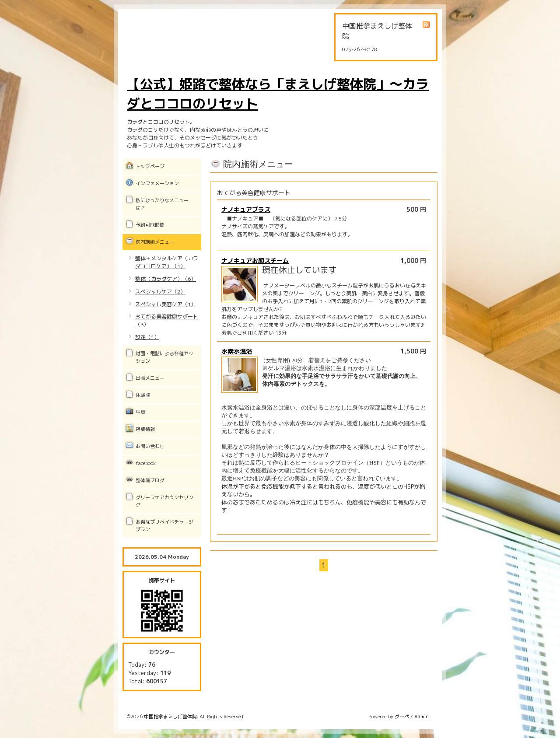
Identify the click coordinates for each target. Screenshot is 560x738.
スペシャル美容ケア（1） (166, 304)
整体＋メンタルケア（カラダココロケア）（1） (167, 262)
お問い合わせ (150, 446)
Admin (422, 717)
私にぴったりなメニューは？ (162, 204)
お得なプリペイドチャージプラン (164, 526)
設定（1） (147, 337)
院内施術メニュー (155, 242)
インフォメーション (157, 183)
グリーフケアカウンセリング (164, 501)
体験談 (143, 395)
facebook (146, 463)
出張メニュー (150, 378)
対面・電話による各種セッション (164, 357)
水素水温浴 (237, 351)
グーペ (402, 717)
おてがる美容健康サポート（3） (167, 320)
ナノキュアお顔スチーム (255, 261)
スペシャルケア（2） (160, 292)
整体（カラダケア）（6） (166, 279)
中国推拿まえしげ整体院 (170, 717)
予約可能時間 (150, 225)
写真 (140, 412)
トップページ (150, 166)
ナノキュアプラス (246, 209)
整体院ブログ (150, 480)
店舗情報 (145, 429)
